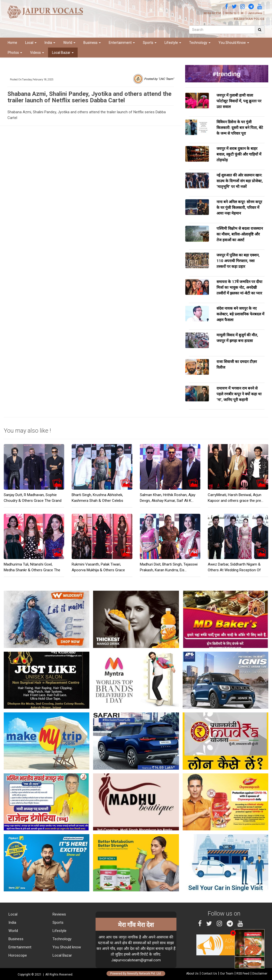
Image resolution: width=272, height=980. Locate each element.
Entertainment (122, 43)
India (50, 43)
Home (12, 43)
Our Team (227, 974)
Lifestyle (173, 43)
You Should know (66, 947)
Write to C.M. (235, 13)
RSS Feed (243, 974)
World (69, 43)
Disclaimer (260, 974)
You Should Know (234, 43)
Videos (37, 53)
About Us (192, 974)
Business (92, 43)
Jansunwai (255, 13)
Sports (150, 43)
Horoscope (17, 955)
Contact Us (209, 974)
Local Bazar (63, 53)
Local (31, 43)
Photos (15, 53)
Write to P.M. (213, 13)
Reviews (59, 914)
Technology (200, 43)
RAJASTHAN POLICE (249, 19)
